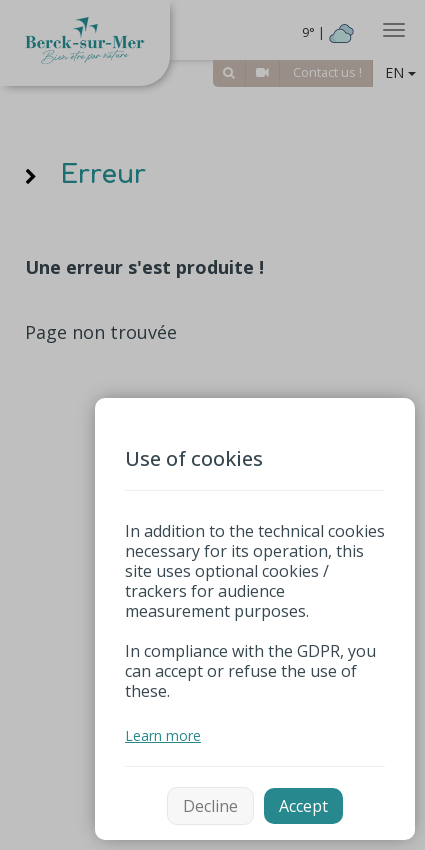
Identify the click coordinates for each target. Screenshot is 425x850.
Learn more (163, 735)
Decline (210, 806)
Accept (303, 806)
